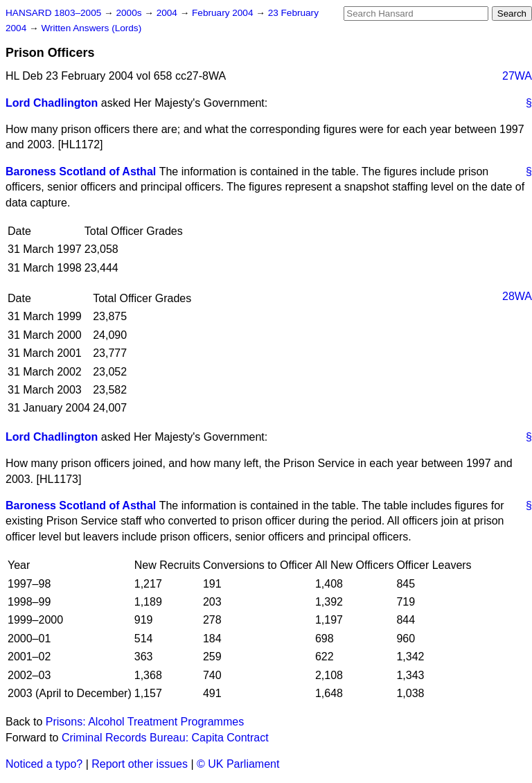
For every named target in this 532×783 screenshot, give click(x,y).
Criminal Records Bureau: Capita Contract (165, 738)
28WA (517, 296)
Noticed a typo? (44, 764)
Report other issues (140, 764)
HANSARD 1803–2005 (53, 13)
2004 (168, 13)
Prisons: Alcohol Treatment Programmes (145, 722)
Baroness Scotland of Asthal (81, 171)
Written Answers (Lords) (91, 28)
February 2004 (224, 13)
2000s (130, 13)
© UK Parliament (238, 764)
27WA (517, 76)
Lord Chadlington (52, 103)
